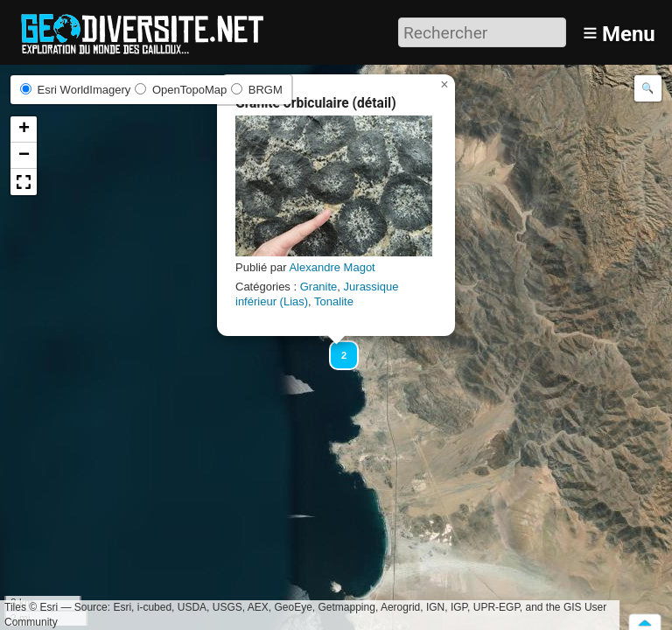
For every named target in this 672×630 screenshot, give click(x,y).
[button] (336, 347)
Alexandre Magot (332, 267)
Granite (319, 287)
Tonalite (334, 301)
